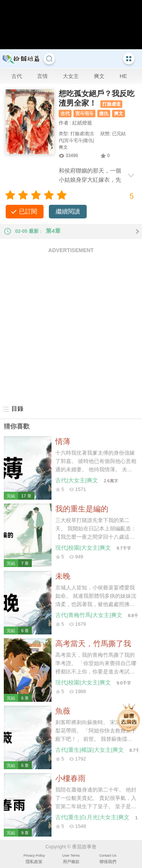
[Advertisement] (71, 329)
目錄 (13, 409)
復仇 (104, 114)
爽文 (99, 76)
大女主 (71, 76)
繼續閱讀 (68, 211)
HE (123, 76)
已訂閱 (28, 211)
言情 (42, 76)
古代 (17, 76)
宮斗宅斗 (84, 114)
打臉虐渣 (111, 104)
